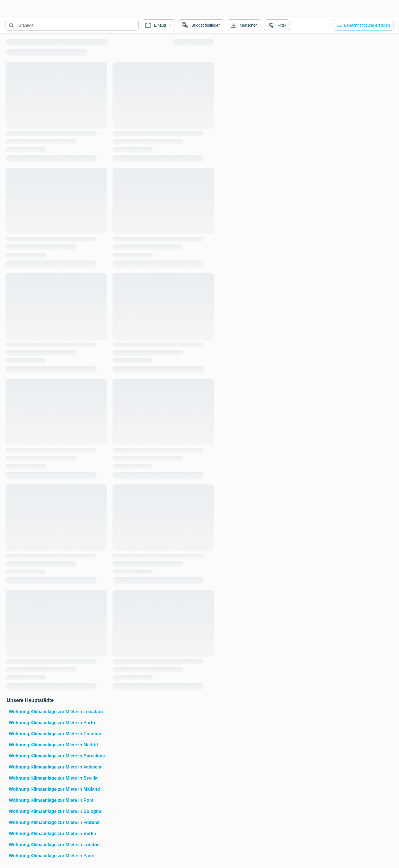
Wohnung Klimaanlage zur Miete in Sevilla (53, 778)
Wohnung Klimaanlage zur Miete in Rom (51, 800)
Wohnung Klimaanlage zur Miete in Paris (52, 856)
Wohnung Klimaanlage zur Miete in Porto (52, 723)
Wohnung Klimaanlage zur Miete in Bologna (55, 811)
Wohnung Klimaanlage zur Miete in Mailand (54, 789)
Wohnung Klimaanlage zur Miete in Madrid (53, 745)
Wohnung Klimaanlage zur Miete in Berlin (52, 833)
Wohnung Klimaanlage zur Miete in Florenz (54, 822)
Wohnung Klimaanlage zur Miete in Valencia (55, 767)
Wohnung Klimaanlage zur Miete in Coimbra (55, 734)
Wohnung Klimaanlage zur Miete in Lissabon (56, 712)
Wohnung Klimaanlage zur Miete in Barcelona (57, 756)
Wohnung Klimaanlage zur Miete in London (54, 845)
